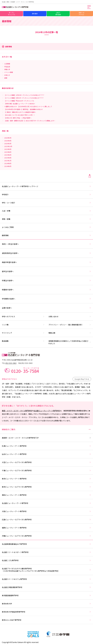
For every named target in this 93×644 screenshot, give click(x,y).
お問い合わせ (70, 316)
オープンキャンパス (12, 14)
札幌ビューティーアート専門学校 (46, 446)
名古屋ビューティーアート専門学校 (47, 411)
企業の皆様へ (46, 308)
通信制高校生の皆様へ (46, 253)
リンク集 (23, 325)
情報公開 (70, 333)
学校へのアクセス (81, 14)
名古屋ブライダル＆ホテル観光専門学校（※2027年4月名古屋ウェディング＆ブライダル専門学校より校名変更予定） (46, 570)
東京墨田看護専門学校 (46, 595)
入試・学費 (46, 211)
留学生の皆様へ (46, 271)
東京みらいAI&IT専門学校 (46, 620)
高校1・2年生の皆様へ (46, 244)
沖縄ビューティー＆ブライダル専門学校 (46, 536)
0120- (25, 370)
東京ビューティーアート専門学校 (46, 479)
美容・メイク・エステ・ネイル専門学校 (17, 411)
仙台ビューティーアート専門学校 (46, 454)
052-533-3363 (11, 363)
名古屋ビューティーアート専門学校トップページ (46, 186)
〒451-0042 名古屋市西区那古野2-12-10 (17, 360)
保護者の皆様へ (46, 290)
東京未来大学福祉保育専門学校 (46, 612)
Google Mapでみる (82, 379)
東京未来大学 (46, 604)
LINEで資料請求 (58, 14)
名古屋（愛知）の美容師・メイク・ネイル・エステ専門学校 (18, 2)
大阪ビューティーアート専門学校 (46, 511)
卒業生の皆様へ (46, 280)
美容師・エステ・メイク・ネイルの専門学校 (46, 438)
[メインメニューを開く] (89, 7)
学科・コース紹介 (46, 203)
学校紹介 (46, 194)
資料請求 (35, 14)
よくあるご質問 (46, 227)
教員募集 (23, 341)
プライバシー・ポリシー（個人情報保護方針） (70, 325)
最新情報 (46, 235)
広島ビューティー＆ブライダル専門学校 (46, 520)
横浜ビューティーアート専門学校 (46, 495)
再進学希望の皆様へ (46, 262)
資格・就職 (46, 219)
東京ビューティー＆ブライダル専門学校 (46, 487)
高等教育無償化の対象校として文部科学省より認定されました (70, 342)
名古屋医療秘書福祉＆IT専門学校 (46, 544)
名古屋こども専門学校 (46, 560)
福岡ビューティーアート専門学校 (46, 528)
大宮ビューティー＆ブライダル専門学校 (46, 462)
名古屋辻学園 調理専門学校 (46, 587)
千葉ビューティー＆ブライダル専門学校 (46, 470)
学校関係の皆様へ (46, 299)
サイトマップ (23, 333)
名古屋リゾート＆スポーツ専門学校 (46, 552)
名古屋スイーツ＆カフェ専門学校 (46, 579)
